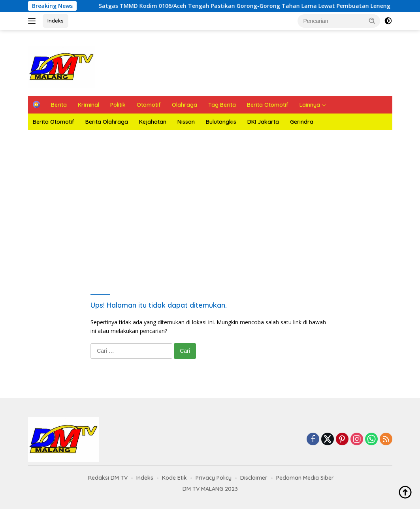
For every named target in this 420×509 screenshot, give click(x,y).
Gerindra (302, 122)
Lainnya (310, 105)
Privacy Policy (214, 478)
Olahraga (185, 105)
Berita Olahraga (107, 122)
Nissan (186, 122)
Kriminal (89, 105)
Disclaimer (254, 478)
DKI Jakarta (263, 122)
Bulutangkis (221, 122)
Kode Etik (174, 478)
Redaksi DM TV (108, 478)
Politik (118, 105)
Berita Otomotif (268, 105)
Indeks (56, 21)
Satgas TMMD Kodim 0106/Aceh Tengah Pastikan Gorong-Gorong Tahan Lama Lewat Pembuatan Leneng (249, 6)
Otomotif (149, 105)
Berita (59, 105)
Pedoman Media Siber (305, 478)
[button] (372, 21)
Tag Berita (222, 105)
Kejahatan (153, 122)
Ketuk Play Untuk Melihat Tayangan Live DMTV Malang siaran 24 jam (210, 201)
